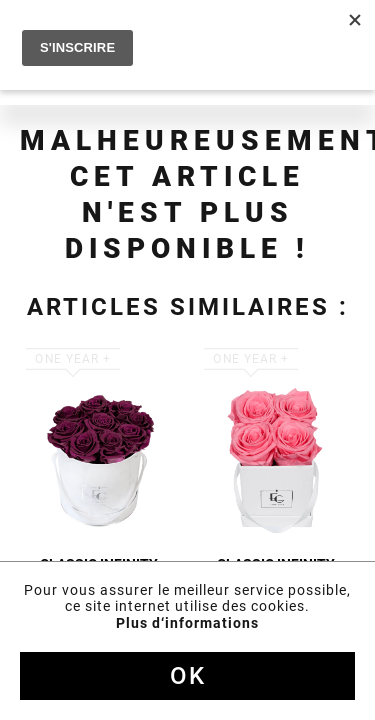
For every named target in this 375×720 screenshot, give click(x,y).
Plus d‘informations (187, 623)
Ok (188, 676)
